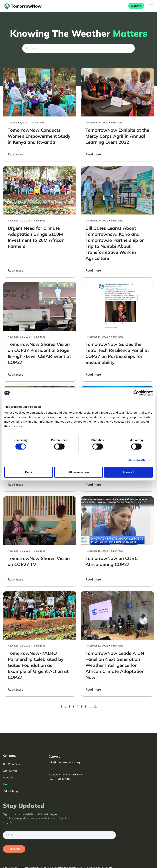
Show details (137, 460)
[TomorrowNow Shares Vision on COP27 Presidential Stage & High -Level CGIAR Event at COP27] (40, 332)
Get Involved (10, 771)
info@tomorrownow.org (64, 762)
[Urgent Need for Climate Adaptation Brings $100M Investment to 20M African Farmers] (40, 222)
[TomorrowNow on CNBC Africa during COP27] (117, 541)
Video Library (11, 791)
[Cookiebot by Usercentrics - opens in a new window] (136, 393)
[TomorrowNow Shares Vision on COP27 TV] (40, 541)
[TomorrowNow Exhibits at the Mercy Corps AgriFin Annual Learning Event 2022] (117, 115)
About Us (9, 777)
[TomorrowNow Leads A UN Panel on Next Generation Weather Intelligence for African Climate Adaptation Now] (117, 644)
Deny (29, 472)
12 (95, 706)
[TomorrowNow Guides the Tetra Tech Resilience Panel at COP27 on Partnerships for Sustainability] (117, 332)
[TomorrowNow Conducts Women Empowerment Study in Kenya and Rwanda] (40, 115)
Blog (6, 784)
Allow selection (78, 472)
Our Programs (11, 764)
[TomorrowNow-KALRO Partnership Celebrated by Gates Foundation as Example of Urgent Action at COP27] (40, 644)
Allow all (128, 472)
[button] (151, 6)
